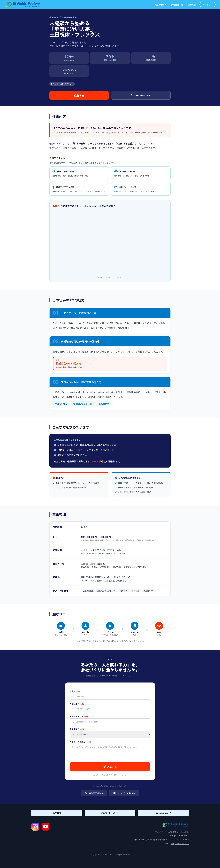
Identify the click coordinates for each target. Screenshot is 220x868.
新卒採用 (57, 813)
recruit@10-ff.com (124, 793)
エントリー (208, 5)
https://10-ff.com (180, 843)
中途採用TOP (160, 5)
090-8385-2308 (141, 95)
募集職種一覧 (177, 5)
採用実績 (192, 5)
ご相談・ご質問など (81, 742)
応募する (79, 95)
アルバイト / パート (110, 813)
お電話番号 (77, 704)
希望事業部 (77, 729)
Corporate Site (163, 813)
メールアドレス (79, 716)
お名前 (75, 691)
